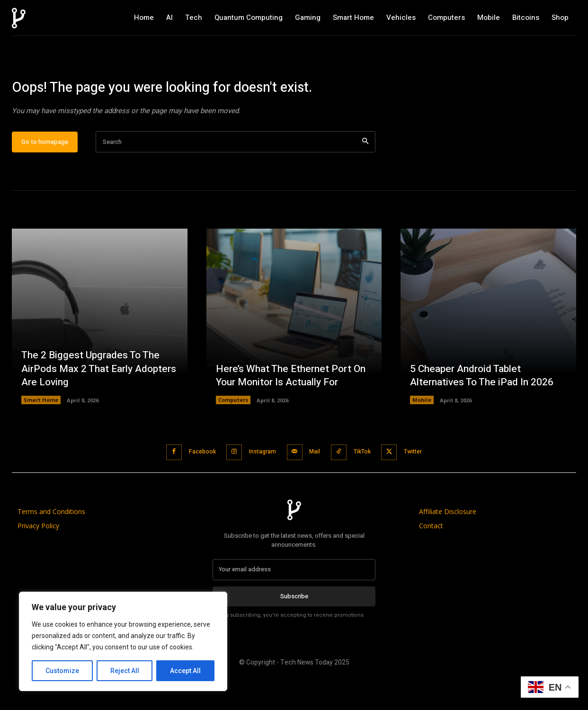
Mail (315, 483)
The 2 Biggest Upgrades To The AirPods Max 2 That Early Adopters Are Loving (93, 400)
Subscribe (294, 626)
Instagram (257, 483)
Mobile (422, 431)
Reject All (125, 671)
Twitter (425, 483)
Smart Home (41, 431)
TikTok (368, 483)
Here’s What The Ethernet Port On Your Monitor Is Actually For (294, 407)
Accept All (185, 671)
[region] (123, 641)
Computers (233, 431)
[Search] (365, 173)
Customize (62, 671)
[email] (294, 600)
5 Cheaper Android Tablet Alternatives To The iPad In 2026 (485, 407)
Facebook (191, 483)
